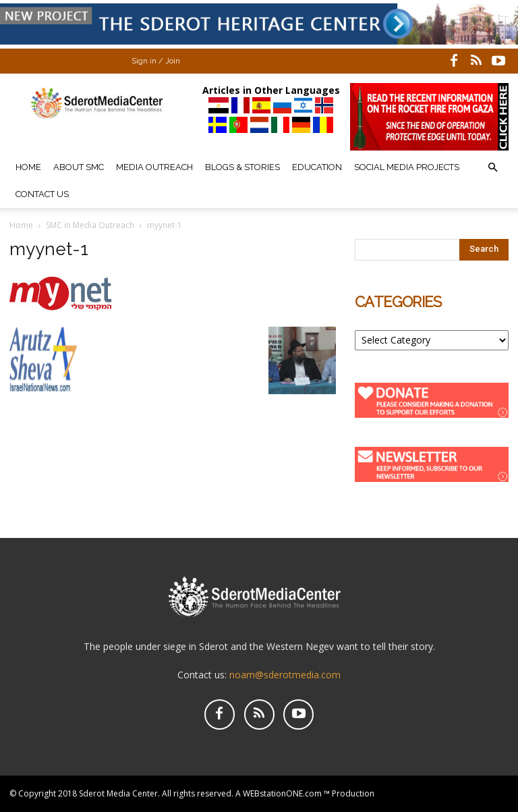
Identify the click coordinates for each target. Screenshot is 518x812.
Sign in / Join (156, 61)
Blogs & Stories (242, 167)
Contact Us (42, 194)
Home (28, 167)
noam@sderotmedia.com (285, 675)
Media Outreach (154, 167)
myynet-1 (49, 249)
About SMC (79, 167)
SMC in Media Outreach (90, 225)
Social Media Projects (407, 167)
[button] (492, 168)
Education (317, 167)
